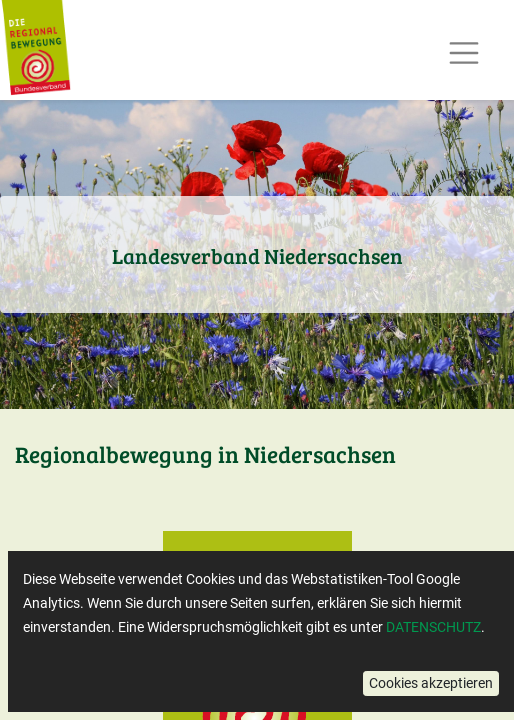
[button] (431, 683)
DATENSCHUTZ (433, 627)
